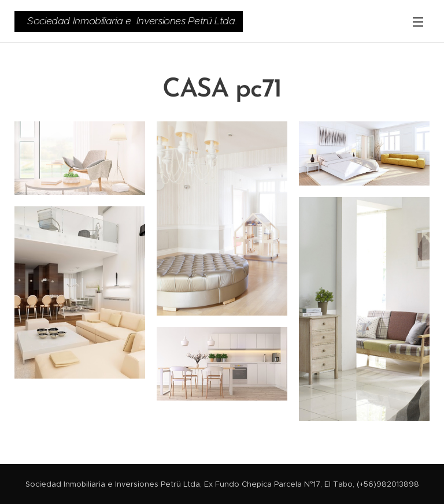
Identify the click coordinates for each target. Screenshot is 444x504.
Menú (418, 22)
